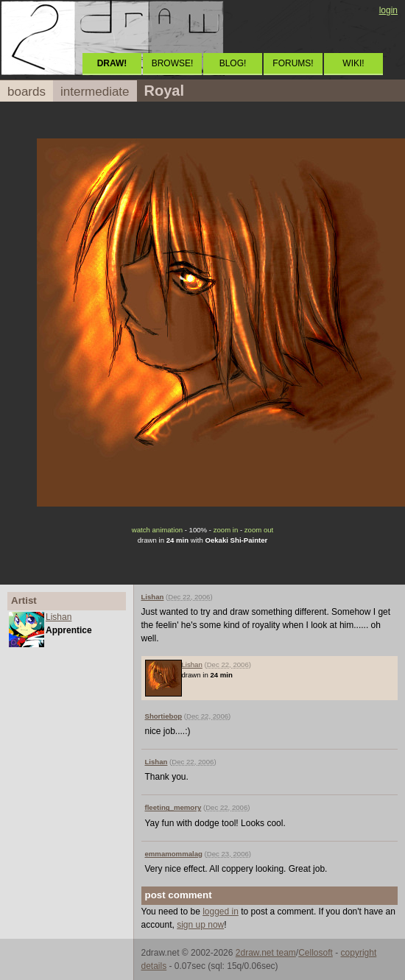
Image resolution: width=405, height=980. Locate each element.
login (388, 10)
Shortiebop (164, 716)
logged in (221, 912)
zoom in (226, 530)
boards (27, 92)
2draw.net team (266, 953)
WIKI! (353, 63)
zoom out (259, 530)
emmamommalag (174, 854)
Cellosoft (316, 953)
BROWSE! (173, 63)
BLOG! (233, 63)
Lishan (59, 617)
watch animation (157, 530)
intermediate (95, 92)
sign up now (200, 925)
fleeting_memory (173, 807)
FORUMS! (293, 63)
